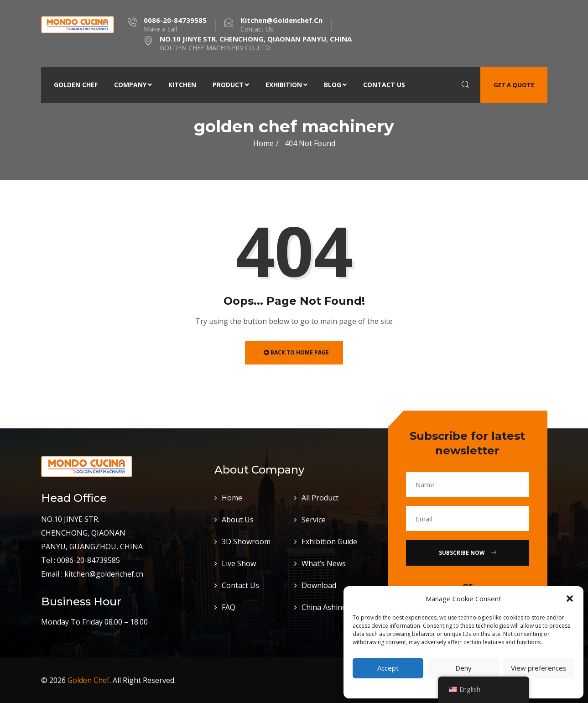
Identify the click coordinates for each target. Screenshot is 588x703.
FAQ (229, 607)
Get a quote (514, 85)
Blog (335, 85)
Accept (388, 668)
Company (133, 85)
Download (319, 585)
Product (231, 85)
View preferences (539, 668)
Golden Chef (76, 85)
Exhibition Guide (329, 542)
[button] (570, 599)
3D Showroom (246, 542)
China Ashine (324, 607)
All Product (320, 498)
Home (263, 143)
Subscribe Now (468, 553)
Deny (463, 668)
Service (314, 520)
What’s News (324, 563)
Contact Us (384, 85)
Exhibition (286, 85)
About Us (238, 520)
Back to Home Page (296, 352)
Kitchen (182, 85)
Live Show (239, 563)
